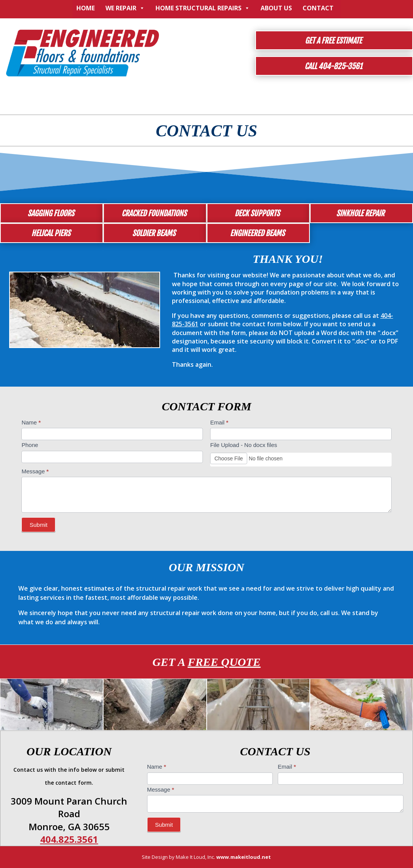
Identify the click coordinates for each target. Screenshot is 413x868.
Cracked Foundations (154, 213)
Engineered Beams (257, 233)
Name (31, 422)
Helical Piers (51, 233)
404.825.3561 (69, 839)
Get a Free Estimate (333, 41)
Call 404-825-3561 (333, 66)
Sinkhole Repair (360, 213)
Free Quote (224, 662)
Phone (30, 445)
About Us (276, 8)
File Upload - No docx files (244, 445)
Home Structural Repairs (203, 8)
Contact (318, 8)
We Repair (125, 8)
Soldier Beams (154, 233)
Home (86, 8)
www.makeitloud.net (244, 857)
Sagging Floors (51, 213)
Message (35, 471)
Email (219, 422)
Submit (38, 525)
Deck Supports (257, 213)
